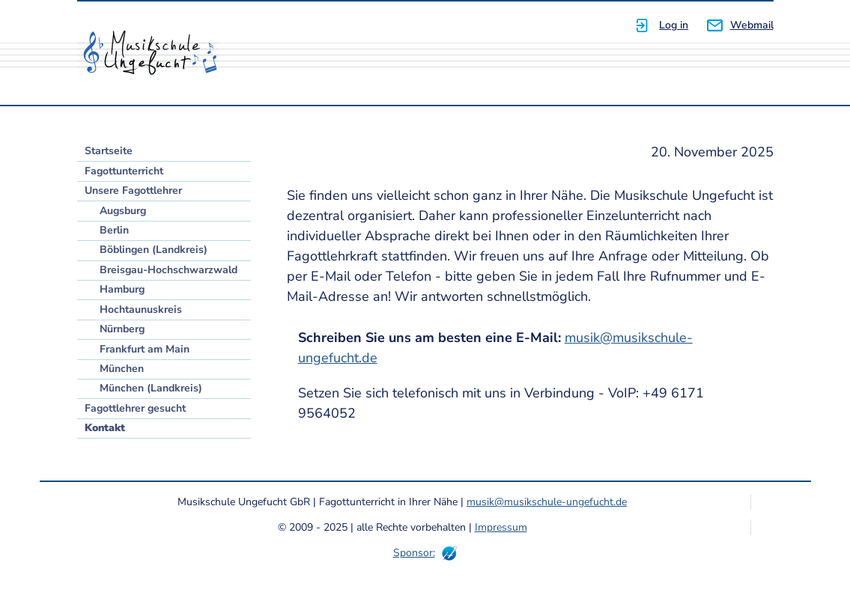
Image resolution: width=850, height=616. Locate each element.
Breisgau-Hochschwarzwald (169, 270)
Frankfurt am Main (145, 349)
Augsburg (123, 211)
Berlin (114, 230)
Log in (674, 25)
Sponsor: (414, 553)
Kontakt (105, 428)
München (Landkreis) (151, 388)
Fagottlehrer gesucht (135, 408)
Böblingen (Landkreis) (154, 250)
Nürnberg (122, 329)
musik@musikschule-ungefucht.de (547, 502)
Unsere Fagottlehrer (133, 190)
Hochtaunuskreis (141, 309)
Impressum (501, 527)
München (122, 369)
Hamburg (122, 289)
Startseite (109, 151)
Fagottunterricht (124, 171)
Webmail (752, 25)
